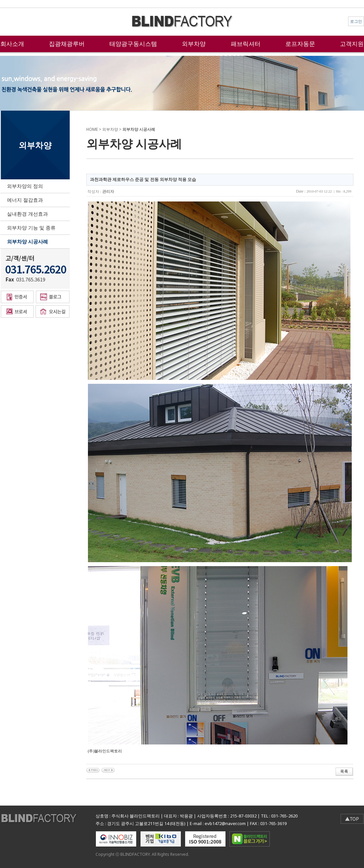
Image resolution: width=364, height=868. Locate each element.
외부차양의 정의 (25, 186)
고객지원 (352, 44)
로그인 (356, 21)
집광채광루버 (67, 44)
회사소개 (12, 44)
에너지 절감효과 (25, 200)
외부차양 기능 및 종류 (31, 228)
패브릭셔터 (246, 44)
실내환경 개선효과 (27, 214)
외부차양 (194, 44)
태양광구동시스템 (133, 44)
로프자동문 (300, 44)
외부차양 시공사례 (27, 241)
